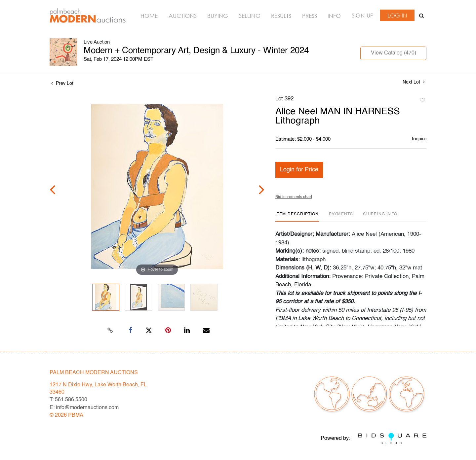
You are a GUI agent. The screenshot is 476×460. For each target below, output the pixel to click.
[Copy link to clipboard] (110, 331)
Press (310, 16)
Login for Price (299, 170)
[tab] (297, 217)
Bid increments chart (294, 197)
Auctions (183, 16)
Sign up (363, 15)
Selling (250, 16)
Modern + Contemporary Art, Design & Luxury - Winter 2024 (196, 51)
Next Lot (414, 82)
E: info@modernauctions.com (84, 408)
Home (149, 16)
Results (281, 16)
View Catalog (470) (394, 53)
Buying (218, 16)
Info (334, 16)
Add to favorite (422, 100)
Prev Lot (62, 84)
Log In (397, 15)
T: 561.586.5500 (68, 400)
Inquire (419, 139)
